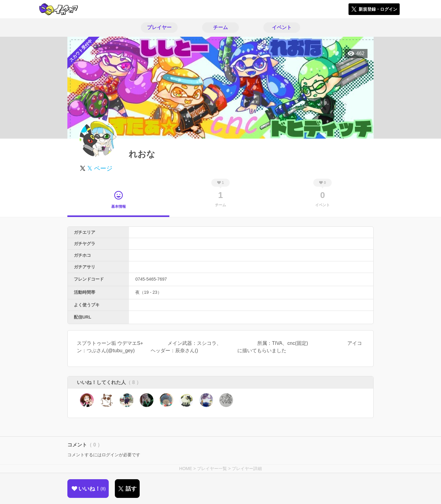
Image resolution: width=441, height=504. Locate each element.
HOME (186, 469)
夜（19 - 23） (149, 292)
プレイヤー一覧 (212, 469)
